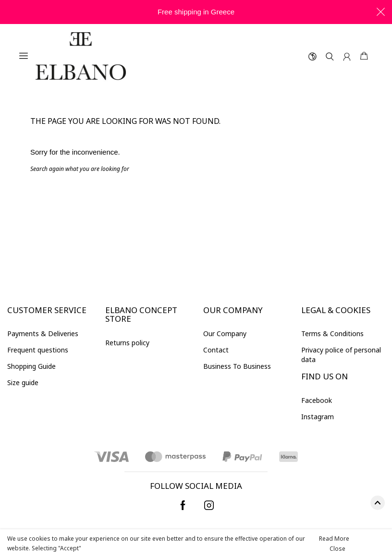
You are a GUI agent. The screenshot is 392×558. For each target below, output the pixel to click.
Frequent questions (38, 350)
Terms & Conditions (332, 334)
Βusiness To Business (237, 366)
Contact (216, 350)
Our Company (225, 334)
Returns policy (127, 343)
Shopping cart (364, 56)
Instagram (318, 417)
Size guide (23, 382)
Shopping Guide (31, 366)
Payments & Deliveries (43, 334)
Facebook (317, 400)
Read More (334, 539)
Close (337, 549)
